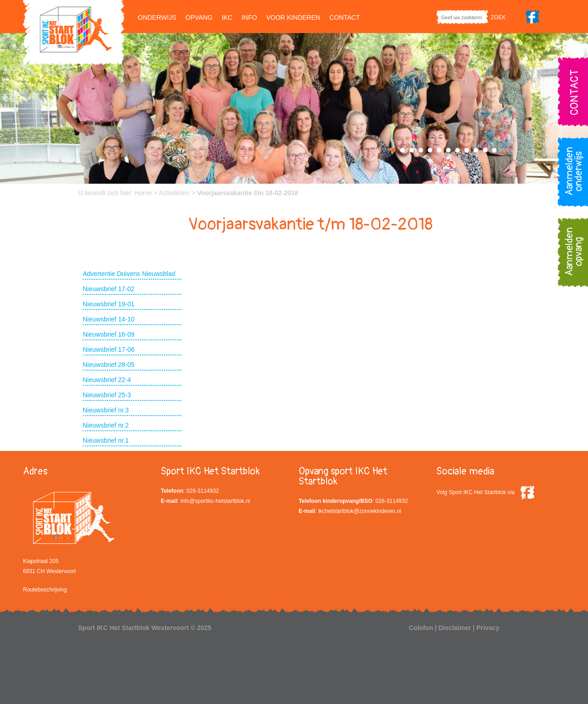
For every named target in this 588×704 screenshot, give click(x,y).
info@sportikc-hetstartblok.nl (215, 501)
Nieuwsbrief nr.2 (106, 425)
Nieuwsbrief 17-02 (109, 289)
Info (249, 17)
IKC (227, 17)
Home (143, 193)
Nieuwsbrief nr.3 (106, 410)
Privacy (488, 628)
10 (476, 150)
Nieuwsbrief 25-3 (107, 395)
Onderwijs (157, 17)
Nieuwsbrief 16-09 (109, 334)
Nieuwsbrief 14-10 (109, 319)
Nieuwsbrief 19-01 (109, 304)
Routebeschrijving (45, 590)
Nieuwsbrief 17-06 (109, 349)
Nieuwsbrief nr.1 (106, 440)
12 (494, 150)
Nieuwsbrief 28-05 (109, 365)
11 (485, 150)
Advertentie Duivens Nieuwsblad (129, 274)
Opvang (199, 17)
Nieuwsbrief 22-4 (107, 380)
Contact (345, 17)
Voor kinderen (293, 17)
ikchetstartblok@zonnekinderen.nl (360, 511)
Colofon (421, 628)
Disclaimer (455, 628)
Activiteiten (175, 193)
